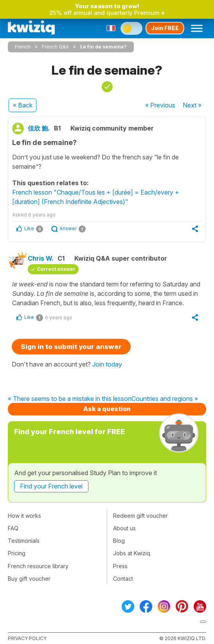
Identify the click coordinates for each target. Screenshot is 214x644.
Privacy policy (27, 638)
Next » (192, 105)
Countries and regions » (165, 399)
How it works (24, 516)
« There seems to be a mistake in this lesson (70, 399)
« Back (23, 105)
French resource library (38, 566)
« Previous (160, 105)
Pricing (17, 553)
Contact (123, 579)
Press (120, 566)
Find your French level (51, 486)
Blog (119, 541)
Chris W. (41, 258)
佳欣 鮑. (39, 128)
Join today (107, 364)
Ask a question (107, 409)
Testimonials (24, 541)
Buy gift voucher (29, 579)
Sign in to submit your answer (71, 347)
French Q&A (55, 47)
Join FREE (165, 28)
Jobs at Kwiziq (132, 553)
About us (124, 528)
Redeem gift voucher (140, 516)
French (23, 47)
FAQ (13, 528)
